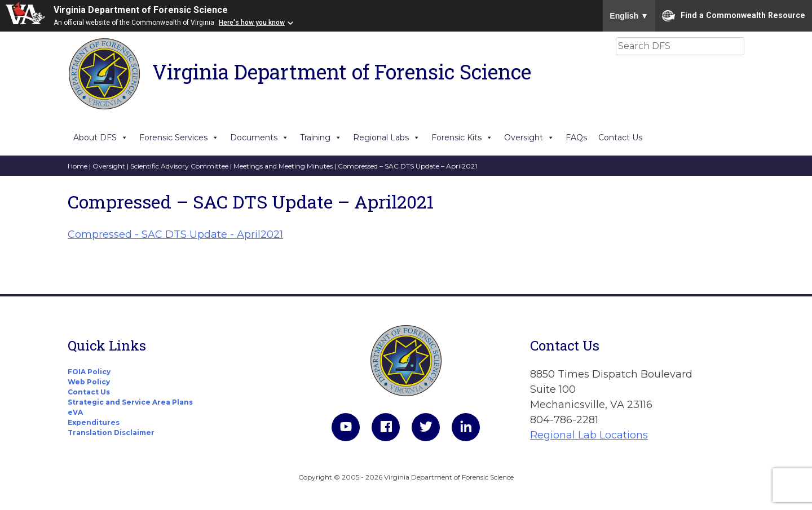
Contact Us (620, 138)
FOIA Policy (89, 372)
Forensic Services (179, 138)
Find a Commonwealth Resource (734, 16)
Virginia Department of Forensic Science (141, 10)
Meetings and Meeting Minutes (283, 166)
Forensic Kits (462, 138)
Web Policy (89, 382)
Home (78, 166)
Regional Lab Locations (589, 435)
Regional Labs (387, 138)
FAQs (576, 138)
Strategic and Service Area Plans (130, 402)
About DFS (101, 138)
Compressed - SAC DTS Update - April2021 (175, 234)
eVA (75, 412)
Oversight (529, 138)
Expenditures (94, 422)
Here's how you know (252, 23)
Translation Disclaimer (111, 433)
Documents (259, 138)
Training (321, 138)
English (629, 16)
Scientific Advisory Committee (179, 166)
